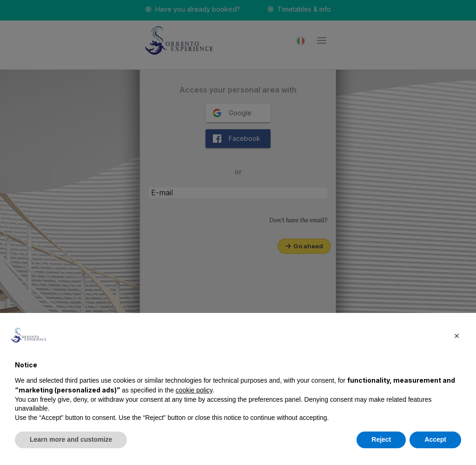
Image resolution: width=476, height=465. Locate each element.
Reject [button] (381, 439)
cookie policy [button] (194, 390)
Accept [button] (435, 439)
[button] (456, 335)
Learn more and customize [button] (71, 439)
